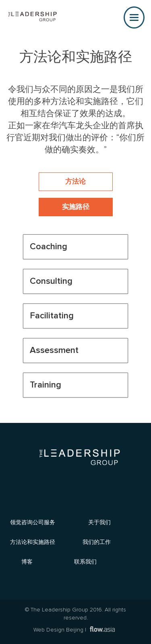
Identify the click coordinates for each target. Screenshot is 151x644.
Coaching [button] (49, 247)
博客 (27, 561)
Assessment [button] (54, 350)
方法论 (75, 182)
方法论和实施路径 (33, 542)
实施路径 (76, 207)
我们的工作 (97, 542)
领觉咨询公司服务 (33, 522)
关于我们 (99, 522)
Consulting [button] (51, 281)
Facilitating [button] (52, 316)
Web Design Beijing (58, 630)
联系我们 (85, 561)
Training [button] (46, 385)
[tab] (75, 247)
